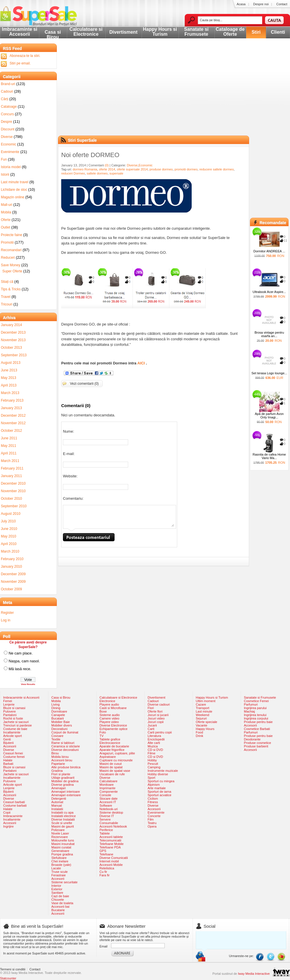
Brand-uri (8, 84)
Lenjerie (9, 704)
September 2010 (14, 506)
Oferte (6, 220)
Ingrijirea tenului (255, 715)
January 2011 (11, 476)
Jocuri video (156, 718)
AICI (141, 363)
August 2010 (11, 514)
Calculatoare (108, 781)
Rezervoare (60, 837)
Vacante (202, 725)
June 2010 (9, 529)
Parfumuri (251, 704)
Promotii (7, 242)
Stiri (256, 32)
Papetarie (58, 764)
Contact (282, 4)
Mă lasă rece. (20, 669)
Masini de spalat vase (115, 771)
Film (151, 819)
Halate (8, 760)
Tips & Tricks (11, 289)
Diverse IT (107, 816)
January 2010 (11, 567)
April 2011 (9, 453)
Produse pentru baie (258, 722)
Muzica (153, 746)
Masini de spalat (111, 767)
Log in (6, 620)
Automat (57, 802)
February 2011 (12, 468)
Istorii (5, 175)
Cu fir (103, 872)
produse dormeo (161, 169)
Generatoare (60, 851)
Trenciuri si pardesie (18, 725)
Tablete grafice (110, 739)
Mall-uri (7, 205)
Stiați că (7, 282)
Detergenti (59, 799)
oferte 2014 (107, 169)
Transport (203, 708)
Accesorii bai (60, 907)
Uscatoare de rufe (112, 774)
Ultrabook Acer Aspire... (269, 292)
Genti (7, 739)
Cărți (4, 99)
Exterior (57, 889)
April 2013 (9, 385)
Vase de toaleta (62, 903)
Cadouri (7, 91)
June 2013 (9, 370)
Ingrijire (8, 826)
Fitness (153, 802)
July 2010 (8, 521)
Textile (56, 739)
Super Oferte (12, 271)
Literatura (154, 736)
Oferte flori (155, 711)
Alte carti (154, 743)
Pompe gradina (62, 854)
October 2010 (11, 499)
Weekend (202, 715)
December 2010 (13, 483)
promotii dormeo (186, 169)
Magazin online (13, 197)
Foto (103, 732)
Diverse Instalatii (63, 819)
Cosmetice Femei (256, 701)
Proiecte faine (11, 235)
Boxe (103, 711)
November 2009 (13, 582)
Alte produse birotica (66, 767)
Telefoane (106, 854)
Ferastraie (59, 875)
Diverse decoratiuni (65, 750)
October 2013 (11, 348)
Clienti (278, 32)
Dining (56, 708)
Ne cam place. (21, 653)
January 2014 (11, 325)
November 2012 (13, 423)
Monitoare (107, 785)
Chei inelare (60, 861)
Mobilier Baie (61, 722)
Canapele (58, 715)
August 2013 (11, 363)
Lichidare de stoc (14, 190)
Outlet (6, 227)
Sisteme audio (110, 715)
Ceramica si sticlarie (66, 746)
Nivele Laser (60, 833)
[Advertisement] (149, 94)
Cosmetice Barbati (257, 729)
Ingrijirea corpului (256, 718)
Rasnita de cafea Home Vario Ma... (269, 456)
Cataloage (9, 107)
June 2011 (9, 438)
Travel (6, 297)
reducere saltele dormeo (216, 169)
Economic (146, 165)
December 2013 (13, 332)
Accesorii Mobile (111, 865)
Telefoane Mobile (112, 844)
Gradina (57, 771)
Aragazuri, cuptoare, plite (117, 753)
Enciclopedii (156, 739)
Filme (152, 753)
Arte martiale (157, 788)
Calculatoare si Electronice (86, 32)
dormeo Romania (85, 169)
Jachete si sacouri (16, 722)
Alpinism (154, 785)
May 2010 (9, 536)
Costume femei (14, 757)
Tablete (105, 833)
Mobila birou (60, 757)
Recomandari (11, 250)
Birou (55, 753)
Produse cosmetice (258, 743)
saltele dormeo (97, 173)
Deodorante (252, 739)
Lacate (56, 868)
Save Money (11, 265)
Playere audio (109, 704)
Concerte (154, 816)
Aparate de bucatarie (114, 746)
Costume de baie (15, 729)
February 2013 (12, 400)
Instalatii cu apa (62, 812)
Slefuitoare (59, 858)
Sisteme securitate (64, 882)
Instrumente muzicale (163, 771)
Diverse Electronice (113, 725)
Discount (8, 129)
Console (105, 795)
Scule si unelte (62, 823)
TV (101, 736)
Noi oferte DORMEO (90, 155)
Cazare (201, 704)
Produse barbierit (256, 746)
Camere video (109, 718)
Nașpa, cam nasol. (24, 661)
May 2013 (9, 378)
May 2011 (9, 446)
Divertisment (123, 32)
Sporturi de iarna (159, 792)
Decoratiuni (59, 729)
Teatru (152, 823)
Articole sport (12, 736)
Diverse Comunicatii (114, 858)
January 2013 (11, 408)
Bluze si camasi (14, 708)
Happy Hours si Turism (160, 32)
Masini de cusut (110, 764)
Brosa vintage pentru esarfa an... (269, 334)
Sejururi (201, 718)
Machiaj (249, 711)
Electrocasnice (110, 743)
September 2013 (14, 355)
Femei (8, 701)
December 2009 (13, 574)
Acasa (241, 4)
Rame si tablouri (63, 743)
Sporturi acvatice (159, 795)
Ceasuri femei (13, 753)
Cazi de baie (60, 896)
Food (199, 732)
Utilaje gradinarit (63, 778)
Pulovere (9, 711)
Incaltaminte (12, 732)
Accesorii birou (62, 760)
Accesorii (10, 746)
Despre (7, 122)
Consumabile (109, 823)
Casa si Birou (53, 35)
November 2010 (13, 491)
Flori (151, 708)
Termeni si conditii (13, 969)
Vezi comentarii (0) (84, 384)
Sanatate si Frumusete (196, 32)
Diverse (132, 165)
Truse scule (59, 872)
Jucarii (152, 725)
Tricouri (7, 304)
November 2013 (13, 340)
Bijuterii (8, 743)
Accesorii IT (108, 802)
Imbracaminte (13, 816)
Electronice (107, 701)
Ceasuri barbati (14, 802)
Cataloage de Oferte (230, 32)
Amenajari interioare (66, 792)
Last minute (204, 711)
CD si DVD (155, 750)
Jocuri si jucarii (158, 715)
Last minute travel (15, 182)
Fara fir (105, 875)
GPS (103, 851)
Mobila (6, 212)
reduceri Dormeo (73, 173)
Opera (152, 826)
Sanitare (57, 893)
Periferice (106, 830)
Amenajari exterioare (66, 795)
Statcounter (8, 978)
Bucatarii (58, 718)
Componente (109, 792)
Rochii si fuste (13, 718)
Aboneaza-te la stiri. (25, 56)
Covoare (57, 736)
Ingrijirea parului (255, 708)
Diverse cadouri (159, 704)
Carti (151, 729)
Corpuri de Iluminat (65, 732)
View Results (28, 684)
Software (106, 805)
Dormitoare (59, 711)
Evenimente (10, 152)
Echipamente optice (114, 729)
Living (56, 704)
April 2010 (9, 544)
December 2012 (13, 416)
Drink (200, 736)
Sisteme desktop (111, 812)
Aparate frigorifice (112, 750)
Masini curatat (61, 847)
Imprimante (107, 788)
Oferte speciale (206, 722)
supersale (116, 173)
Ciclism (153, 799)
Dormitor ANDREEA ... (269, 251)
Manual (57, 805)
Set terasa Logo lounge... (269, 373)
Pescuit (153, 764)
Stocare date (108, 799)
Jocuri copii (156, 722)
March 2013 (10, 393)
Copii (7, 812)
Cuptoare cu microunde (116, 760)
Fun (4, 159)
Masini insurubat (63, 844)
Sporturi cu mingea (161, 781)
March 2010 (10, 551)
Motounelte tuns (63, 840)
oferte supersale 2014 (132, 169)
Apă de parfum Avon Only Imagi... (269, 416)
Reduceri (8, 258)
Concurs (7, 114)
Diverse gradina (62, 785)
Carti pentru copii (160, 732)
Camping (154, 767)
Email (104, 946)
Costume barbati (15, 805)
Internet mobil (109, 861)
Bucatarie (58, 910)
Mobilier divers (62, 725)
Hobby (152, 760)
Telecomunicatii (110, 840)
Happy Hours (205, 729)
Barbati (8, 764)
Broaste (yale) (61, 865)
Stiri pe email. (20, 63)
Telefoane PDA (110, 847)
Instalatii (57, 809)
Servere (105, 819)
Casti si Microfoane (113, 708)
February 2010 (12, 559)
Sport (151, 778)
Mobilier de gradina (65, 781)
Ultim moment (206, 701)
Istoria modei (11, 167)
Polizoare (58, 830)
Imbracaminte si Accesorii (20, 32)
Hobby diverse (158, 774)
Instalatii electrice (64, 816)
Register (7, 613)
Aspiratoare (108, 757)
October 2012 (11, 431)
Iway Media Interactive (254, 974)
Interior (56, 886)
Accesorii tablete (111, 837)
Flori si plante (61, 774)
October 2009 (11, 589)
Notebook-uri (109, 809)
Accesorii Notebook (113, 826)
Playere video (109, 722)
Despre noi (261, 4)
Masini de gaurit (63, 826)
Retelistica (107, 868)
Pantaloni (10, 715)
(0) (107, 165)
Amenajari (59, 788)
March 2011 (10, 461)
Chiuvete (58, 900)
